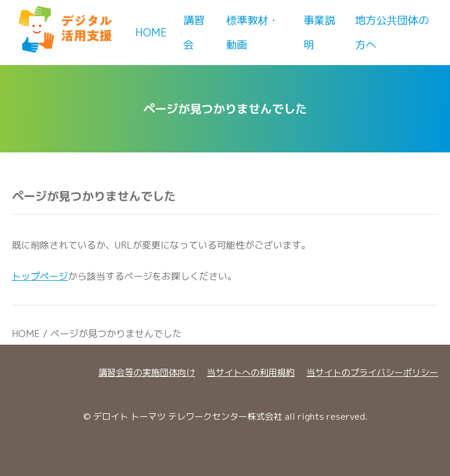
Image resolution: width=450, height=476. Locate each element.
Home (151, 33)
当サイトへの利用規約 (251, 373)
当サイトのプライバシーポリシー (372, 373)
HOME (26, 334)
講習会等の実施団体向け (147, 373)
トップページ (40, 276)
